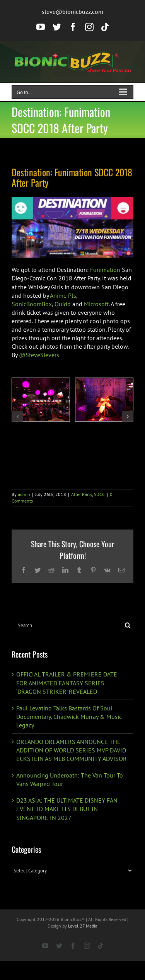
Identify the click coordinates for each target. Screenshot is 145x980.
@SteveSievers (39, 355)
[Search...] (67, 625)
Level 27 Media (83, 926)
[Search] (128, 625)
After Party (82, 494)
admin (24, 494)
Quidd (63, 304)
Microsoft (96, 304)
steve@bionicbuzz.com (72, 12)
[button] (17, 417)
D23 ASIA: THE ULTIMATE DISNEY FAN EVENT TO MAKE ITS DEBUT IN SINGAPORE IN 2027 (67, 809)
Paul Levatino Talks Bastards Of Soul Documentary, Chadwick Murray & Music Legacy (69, 717)
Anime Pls (63, 295)
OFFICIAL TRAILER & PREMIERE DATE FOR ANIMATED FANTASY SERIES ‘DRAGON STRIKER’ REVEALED (67, 683)
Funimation (105, 270)
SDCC (99, 494)
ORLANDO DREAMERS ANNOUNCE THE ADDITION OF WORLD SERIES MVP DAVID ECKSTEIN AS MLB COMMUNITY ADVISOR (72, 750)
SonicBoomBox (32, 304)
